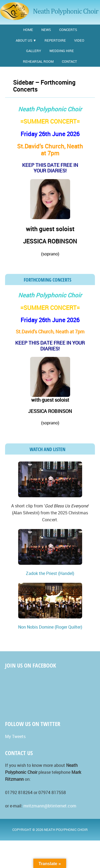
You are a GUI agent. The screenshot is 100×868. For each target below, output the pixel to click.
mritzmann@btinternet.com (50, 806)
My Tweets (15, 736)
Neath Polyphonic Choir (50, 11)
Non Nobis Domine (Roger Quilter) (50, 627)
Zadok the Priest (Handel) (50, 573)
